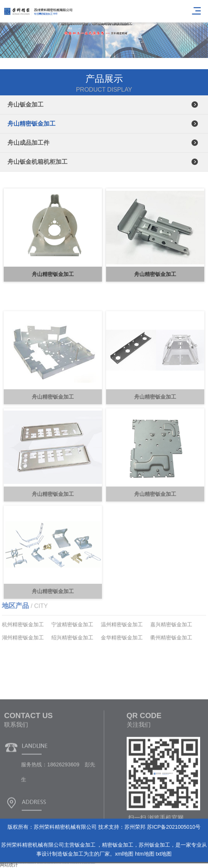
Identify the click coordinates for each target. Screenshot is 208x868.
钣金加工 (86, 845)
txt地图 (164, 854)
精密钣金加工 (118, 845)
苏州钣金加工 (154, 845)
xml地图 (124, 854)
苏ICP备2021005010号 (174, 827)
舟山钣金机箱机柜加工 (37, 162)
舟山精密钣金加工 (31, 124)
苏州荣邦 (135, 827)
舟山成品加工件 (28, 143)
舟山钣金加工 (25, 105)
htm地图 (144, 854)
